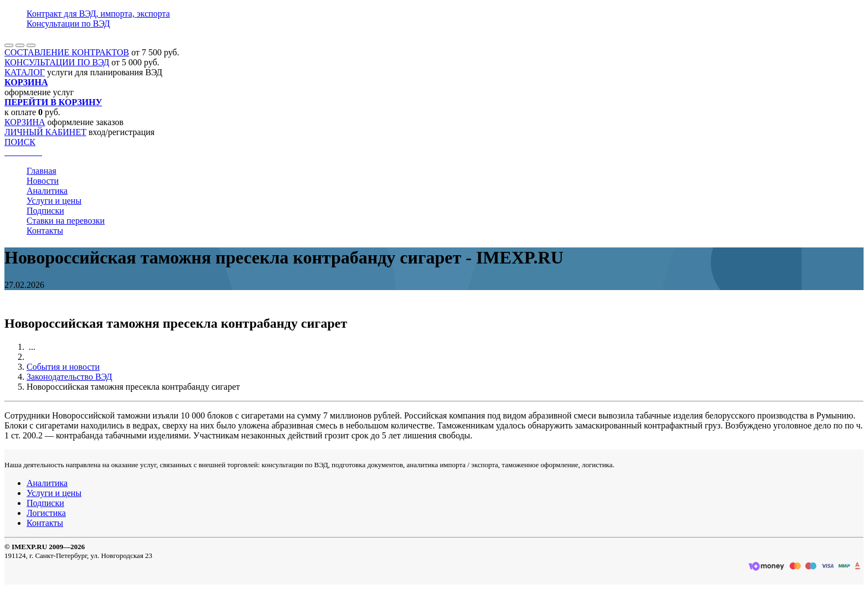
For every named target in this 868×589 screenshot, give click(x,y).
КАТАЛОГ (25, 72)
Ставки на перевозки (66, 221)
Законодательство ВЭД (69, 377)
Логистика (46, 513)
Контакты (45, 231)
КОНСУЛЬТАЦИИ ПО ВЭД (57, 62)
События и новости (63, 367)
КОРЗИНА (25, 122)
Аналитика (47, 191)
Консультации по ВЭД (68, 24)
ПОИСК (20, 142)
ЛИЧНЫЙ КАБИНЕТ (45, 132)
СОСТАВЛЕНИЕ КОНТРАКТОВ (67, 52)
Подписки (45, 211)
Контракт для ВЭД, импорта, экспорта (98, 14)
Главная (42, 171)
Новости (43, 181)
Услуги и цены (54, 201)
